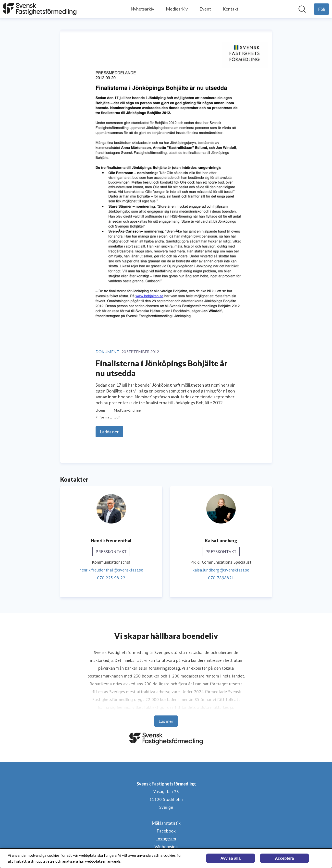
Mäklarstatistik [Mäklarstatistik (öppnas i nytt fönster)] (166, 823)
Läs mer (166, 721)
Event (205, 9)
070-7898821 (221, 578)
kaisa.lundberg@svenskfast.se (221, 570)
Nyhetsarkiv (142, 9)
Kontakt (231, 9)
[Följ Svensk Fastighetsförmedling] (321, 9)
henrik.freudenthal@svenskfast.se (111, 570)
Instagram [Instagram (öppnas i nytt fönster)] (166, 839)
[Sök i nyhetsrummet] (302, 9)
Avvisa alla (231, 858)
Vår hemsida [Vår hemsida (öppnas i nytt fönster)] (166, 846)
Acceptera (284, 858)
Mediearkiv (177, 9)
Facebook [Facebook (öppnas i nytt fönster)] (166, 831)
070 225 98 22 (111, 578)
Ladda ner (109, 432)
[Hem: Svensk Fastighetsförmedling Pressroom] (40, 9)
